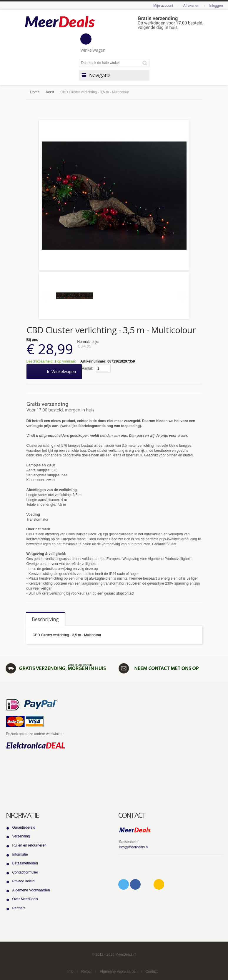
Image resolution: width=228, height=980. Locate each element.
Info (70, 971)
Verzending (21, 836)
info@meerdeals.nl (134, 847)
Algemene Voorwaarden (31, 890)
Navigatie (100, 75)
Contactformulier (25, 872)
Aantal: (87, 368)
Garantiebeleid (24, 827)
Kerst (50, 92)
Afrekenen (191, 6)
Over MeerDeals (25, 899)
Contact (151, 971)
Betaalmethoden (25, 863)
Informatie (20, 854)
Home (35, 92)
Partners (19, 908)
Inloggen (216, 6)
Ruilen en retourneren (29, 845)
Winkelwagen (93, 43)
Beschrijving (45, 619)
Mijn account (163, 6)
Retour (86, 971)
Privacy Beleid (24, 881)
